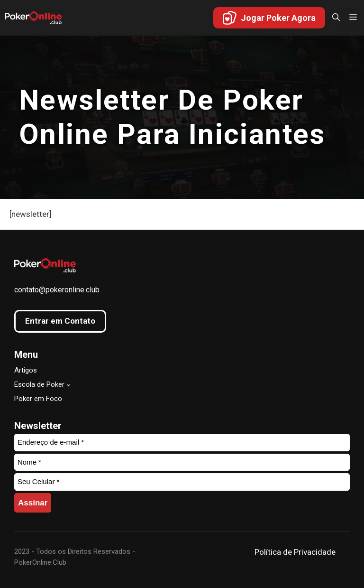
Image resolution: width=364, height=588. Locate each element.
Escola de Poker (39, 384)
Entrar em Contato (60, 321)
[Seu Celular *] (182, 482)
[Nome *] (182, 462)
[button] (334, 18)
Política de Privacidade (295, 552)
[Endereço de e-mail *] (182, 443)
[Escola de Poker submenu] (68, 384)
